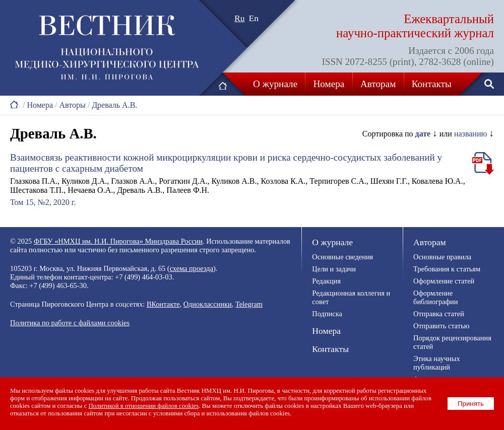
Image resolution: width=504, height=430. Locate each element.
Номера (329, 84)
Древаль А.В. (114, 105)
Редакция (326, 281)
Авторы (72, 105)
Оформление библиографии (435, 297)
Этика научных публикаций (437, 363)
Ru (240, 18)
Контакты (432, 84)
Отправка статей (439, 314)
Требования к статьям (447, 269)
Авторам (378, 84)
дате (423, 134)
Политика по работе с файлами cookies (70, 323)
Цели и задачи (334, 269)
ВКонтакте (163, 304)
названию (471, 134)
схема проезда (192, 268)
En (254, 18)
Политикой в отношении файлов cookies (144, 406)
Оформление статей (444, 281)
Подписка (327, 314)
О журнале (275, 84)
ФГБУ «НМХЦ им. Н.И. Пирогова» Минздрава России (118, 241)
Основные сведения (342, 257)
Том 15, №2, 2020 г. (43, 202)
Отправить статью (441, 326)
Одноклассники (208, 304)
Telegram (249, 304)
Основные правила (442, 257)
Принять (471, 404)
